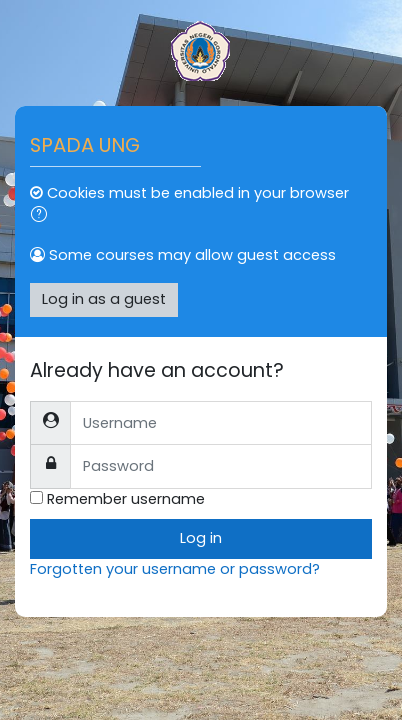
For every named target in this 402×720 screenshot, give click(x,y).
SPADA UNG (85, 145)
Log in (201, 538)
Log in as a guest (104, 299)
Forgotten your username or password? (175, 569)
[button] (43, 217)
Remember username (126, 499)
